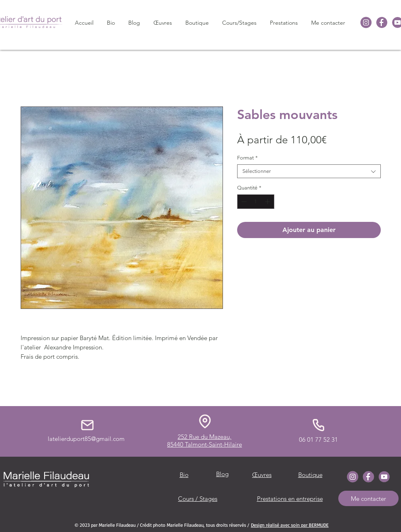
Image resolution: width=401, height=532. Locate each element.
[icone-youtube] (384, 477)
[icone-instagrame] (366, 22)
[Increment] (268, 202)
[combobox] (309, 171)
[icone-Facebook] (382, 22)
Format (247, 158)
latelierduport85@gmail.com (86, 439)
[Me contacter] (368, 498)
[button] (163, 23)
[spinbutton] (256, 202)
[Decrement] (243, 202)
